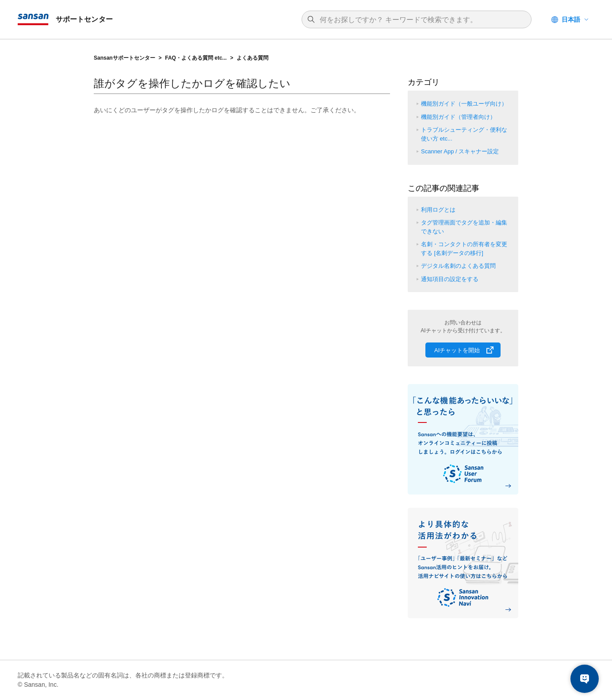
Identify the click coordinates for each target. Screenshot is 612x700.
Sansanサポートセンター (124, 58)
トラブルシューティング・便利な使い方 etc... (464, 134)
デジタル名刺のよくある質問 (458, 266)
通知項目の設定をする (450, 279)
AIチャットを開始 (457, 350)
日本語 (571, 19)
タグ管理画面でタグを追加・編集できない (464, 227)
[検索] (421, 20)
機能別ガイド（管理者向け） (458, 117)
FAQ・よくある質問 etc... (196, 58)
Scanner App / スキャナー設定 (460, 151)
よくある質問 (252, 58)
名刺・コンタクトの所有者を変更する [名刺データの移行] (464, 249)
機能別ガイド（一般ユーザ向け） (464, 104)
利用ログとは (438, 210)
